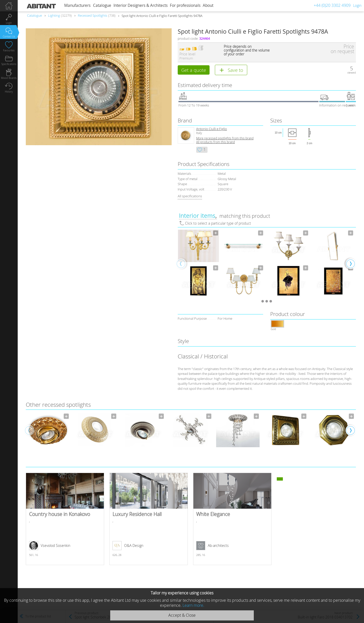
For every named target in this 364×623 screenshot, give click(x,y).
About (208, 5)
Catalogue (102, 5)
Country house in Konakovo (65, 520)
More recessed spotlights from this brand (225, 139)
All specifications (190, 197)
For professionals (185, 5)
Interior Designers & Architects (141, 5)
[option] (198, 264)
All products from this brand (215, 143)
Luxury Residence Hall (149, 520)
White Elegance (232, 520)
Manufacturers (77, 5)
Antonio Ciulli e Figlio (212, 130)
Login (357, 5)
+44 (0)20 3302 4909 (332, 5)
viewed (352, 72)
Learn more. (193, 605)
